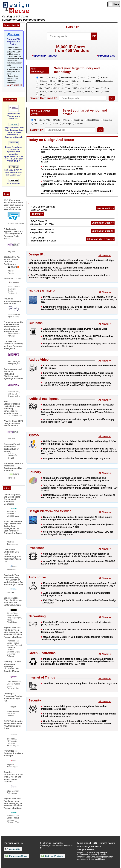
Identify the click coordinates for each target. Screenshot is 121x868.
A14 (40, 88)
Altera (67, 120)
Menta (57, 120)
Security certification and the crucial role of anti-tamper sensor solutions (13, 777)
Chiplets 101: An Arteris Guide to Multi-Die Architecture (12, 260)
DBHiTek (104, 78)
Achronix (79, 124)
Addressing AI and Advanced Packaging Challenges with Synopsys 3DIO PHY (14, 374)
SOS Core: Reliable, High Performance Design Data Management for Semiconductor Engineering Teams (13, 527)
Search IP (72, 27)
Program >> (37, 214)
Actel (36, 124)
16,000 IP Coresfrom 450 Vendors (72, 49)
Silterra (75, 81)
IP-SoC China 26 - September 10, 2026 (42, 223)
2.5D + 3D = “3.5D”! (13, 278)
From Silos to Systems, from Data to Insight (13, 753)
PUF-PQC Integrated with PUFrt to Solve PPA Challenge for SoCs (13, 725)
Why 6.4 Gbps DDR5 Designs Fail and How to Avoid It (13, 423)
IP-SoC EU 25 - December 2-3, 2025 (43, 239)
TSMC (42, 78)
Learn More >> (15, 85)
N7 (89, 88)
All (35, 120)
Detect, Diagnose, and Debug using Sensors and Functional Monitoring (12, 499)
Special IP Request (45, 56)
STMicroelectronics (104, 81)
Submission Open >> (103, 223)
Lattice (55, 124)
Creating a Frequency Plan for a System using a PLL (13, 697)
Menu (114, 4)
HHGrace (43, 81)
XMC (77, 84)
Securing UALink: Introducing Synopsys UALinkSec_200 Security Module (12, 666)
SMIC (83, 78)
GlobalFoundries (69, 78)
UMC (51, 84)
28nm (69, 92)
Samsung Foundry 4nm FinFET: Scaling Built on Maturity (13, 448)
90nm (97, 92)
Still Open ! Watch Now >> (100, 239)
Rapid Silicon (93, 120)
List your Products (52, 856)
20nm (50, 92)
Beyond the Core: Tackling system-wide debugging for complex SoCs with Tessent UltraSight (13, 632)
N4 (69, 88)
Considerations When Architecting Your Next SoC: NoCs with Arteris (13, 601)
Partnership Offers (16, 856)
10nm (97, 88)
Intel (53, 81)
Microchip (108, 120)
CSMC (93, 78)
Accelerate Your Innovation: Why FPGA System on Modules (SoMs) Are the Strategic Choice (14, 580)
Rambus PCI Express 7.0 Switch (14, 42)
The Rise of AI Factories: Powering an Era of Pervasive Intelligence (13, 345)
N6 (82, 88)
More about (96, 843)
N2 (55, 88)
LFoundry (64, 81)
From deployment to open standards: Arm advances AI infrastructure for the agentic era (13, 327)
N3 (62, 88)
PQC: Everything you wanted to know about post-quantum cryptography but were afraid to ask (14, 205)
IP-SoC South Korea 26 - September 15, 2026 (42, 231)
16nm (41, 92)
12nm (106, 88)
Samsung (53, 78)
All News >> (105, 255)
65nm (87, 92)
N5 (76, 88)
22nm (60, 92)
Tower (41, 84)
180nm (42, 95)
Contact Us (13, 849)
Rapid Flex (78, 120)
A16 (48, 88)
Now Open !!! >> (105, 208)
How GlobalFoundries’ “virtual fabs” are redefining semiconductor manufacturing (12, 407)
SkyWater (87, 81)
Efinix (45, 124)
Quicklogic (66, 124)
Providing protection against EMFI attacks (13, 301)
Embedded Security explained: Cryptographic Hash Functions (13, 467)
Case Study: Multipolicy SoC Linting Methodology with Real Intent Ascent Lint (13, 555)
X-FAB (67, 84)
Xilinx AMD (45, 120)
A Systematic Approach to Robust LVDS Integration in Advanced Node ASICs (13, 234)
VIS (59, 84)
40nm (78, 92)
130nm (106, 92)
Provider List (107, 56)
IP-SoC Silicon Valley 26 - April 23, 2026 (42, 208)
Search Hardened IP (43, 98)
